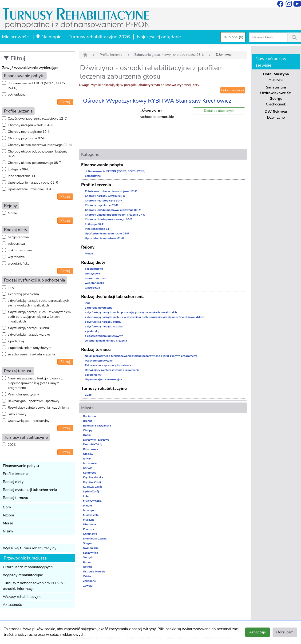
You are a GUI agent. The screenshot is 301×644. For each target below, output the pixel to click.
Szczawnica (90, 553)
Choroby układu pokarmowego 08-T (34, 163)
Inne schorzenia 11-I (23, 176)
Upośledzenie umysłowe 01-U (30, 189)
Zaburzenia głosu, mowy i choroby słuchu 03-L (169, 55)
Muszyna (89, 520)
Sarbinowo (90, 534)
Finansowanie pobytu (21, 466)
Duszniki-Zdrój (93, 444)
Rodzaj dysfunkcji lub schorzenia (30, 490)
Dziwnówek (91, 449)
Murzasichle (91, 515)
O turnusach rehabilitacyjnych (28, 567)
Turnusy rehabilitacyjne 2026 (99, 37)
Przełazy (89, 529)
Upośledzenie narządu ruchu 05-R (33, 183)
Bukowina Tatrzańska (97, 426)
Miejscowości (16, 37)
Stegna (88, 543)
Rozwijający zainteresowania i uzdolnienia (38, 408)
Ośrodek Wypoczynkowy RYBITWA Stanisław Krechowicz (157, 101)
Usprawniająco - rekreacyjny (29, 421)
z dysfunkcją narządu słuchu (28, 328)
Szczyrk (88, 557)
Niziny (8, 531)
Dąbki (87, 435)
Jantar (87, 459)
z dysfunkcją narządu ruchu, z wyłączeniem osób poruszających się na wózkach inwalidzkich (39, 317)
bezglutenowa (18, 237)
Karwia (88, 468)
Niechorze (89, 524)
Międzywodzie (92, 501)
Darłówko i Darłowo (96, 440)
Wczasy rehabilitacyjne (22, 597)
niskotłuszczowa (20, 250)
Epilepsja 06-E (18, 169)
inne (11, 288)
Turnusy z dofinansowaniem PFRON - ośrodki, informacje (34, 586)
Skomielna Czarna (95, 539)
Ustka (87, 562)
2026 (12, 445)
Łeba (86, 496)
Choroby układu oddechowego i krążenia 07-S (38, 154)
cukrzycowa (16, 244)
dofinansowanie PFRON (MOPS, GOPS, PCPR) (37, 86)
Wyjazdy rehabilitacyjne (23, 575)
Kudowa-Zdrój (92, 487)
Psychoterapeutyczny (23, 394)
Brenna (88, 421)
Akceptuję (257, 632)
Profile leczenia (16, 474)
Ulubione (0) (233, 37)
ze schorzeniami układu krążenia (31, 354)
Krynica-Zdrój (92, 482)
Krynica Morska (93, 477)
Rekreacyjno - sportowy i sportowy (34, 401)
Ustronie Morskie (94, 572)
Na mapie (49, 37)
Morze (12, 213)
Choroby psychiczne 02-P (27, 138)
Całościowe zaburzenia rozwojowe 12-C (37, 119)
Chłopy (88, 430)
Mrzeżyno (89, 510)
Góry (7, 507)
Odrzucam (285, 632)
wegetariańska (19, 264)
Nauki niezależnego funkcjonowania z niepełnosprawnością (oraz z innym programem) (35, 383)
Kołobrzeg (90, 473)
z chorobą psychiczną (23, 294)
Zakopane (89, 581)
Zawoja (88, 586)
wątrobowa (16, 257)
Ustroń (87, 567)
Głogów (88, 454)
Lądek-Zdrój (91, 491)
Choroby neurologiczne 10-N (29, 132)
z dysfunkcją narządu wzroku (29, 335)
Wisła (87, 576)
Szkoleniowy (17, 414)
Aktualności (13, 605)
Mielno (87, 506)
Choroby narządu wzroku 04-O (30, 125)
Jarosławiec (91, 463)
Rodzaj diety (13, 482)
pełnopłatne (17, 95)
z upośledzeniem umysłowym (30, 348)
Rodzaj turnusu (16, 498)
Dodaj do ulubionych (219, 111)
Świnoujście (91, 548)
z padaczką (16, 341)
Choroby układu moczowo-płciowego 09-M (40, 145)
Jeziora (8, 515)
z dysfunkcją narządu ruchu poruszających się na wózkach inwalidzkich (38, 303)
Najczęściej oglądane (159, 37)
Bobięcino (89, 416)
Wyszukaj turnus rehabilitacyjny (30, 548)
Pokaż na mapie (233, 90)
